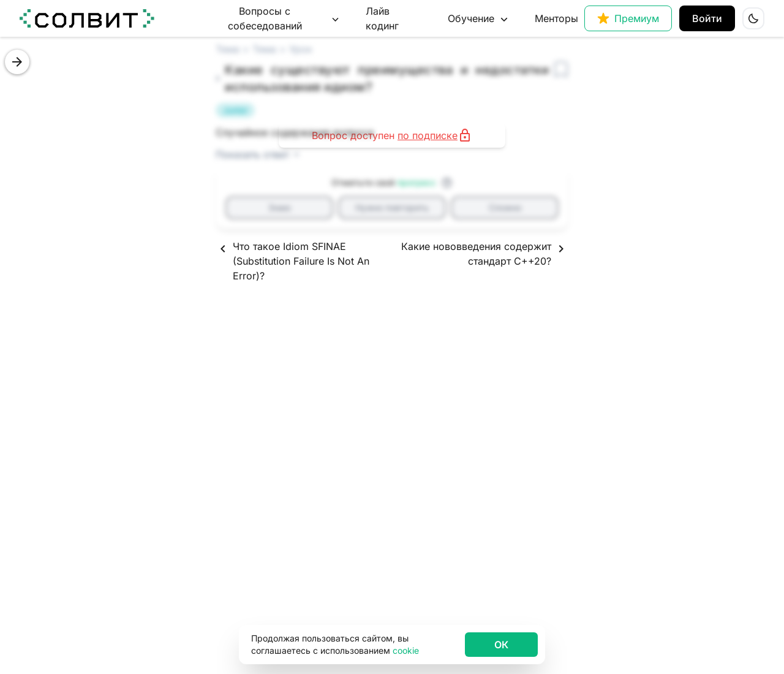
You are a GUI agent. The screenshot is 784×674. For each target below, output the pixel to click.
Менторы (556, 18)
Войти (707, 18)
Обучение (479, 19)
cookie (406, 650)
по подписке (428, 135)
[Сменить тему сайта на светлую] (753, 18)
